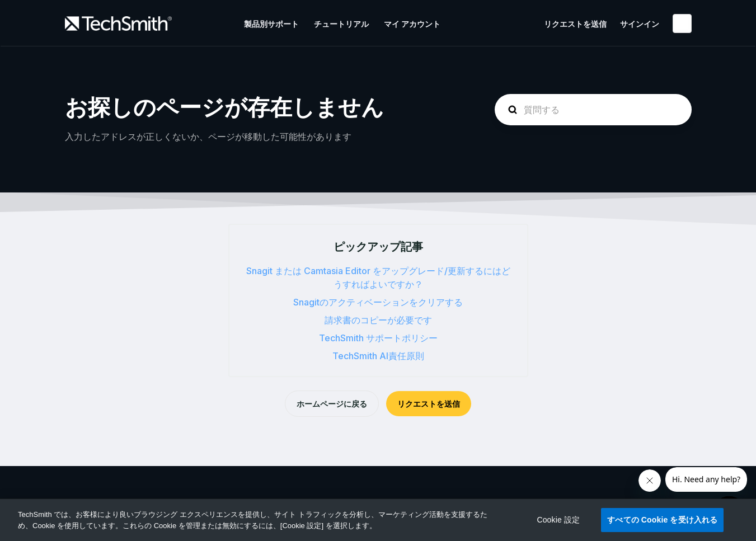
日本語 (682, 23)
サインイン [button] (640, 24)
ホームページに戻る (332, 404)
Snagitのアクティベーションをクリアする (378, 302)
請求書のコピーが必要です (378, 320)
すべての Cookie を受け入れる (662, 520)
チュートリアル (341, 24)
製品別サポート (271, 24)
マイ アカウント (412, 24)
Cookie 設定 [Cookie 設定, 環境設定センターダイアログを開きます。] (558, 520)
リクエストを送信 (575, 24)
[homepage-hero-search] (593, 110)
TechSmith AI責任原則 (378, 356)
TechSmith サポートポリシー (378, 338)
